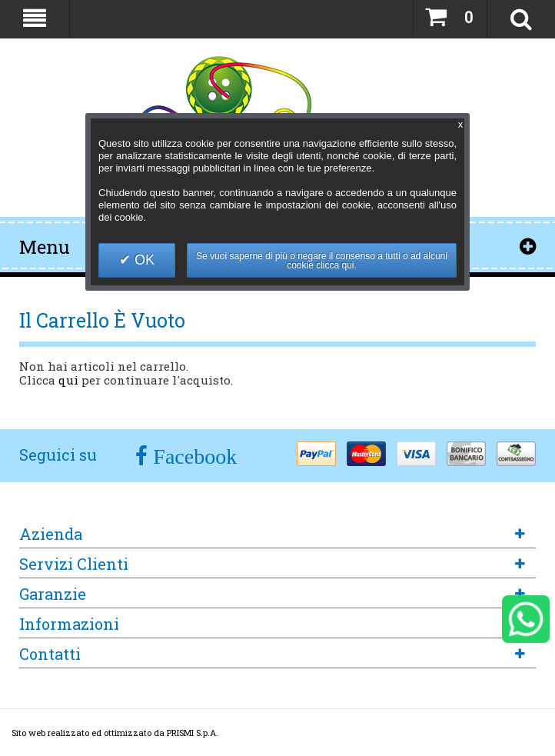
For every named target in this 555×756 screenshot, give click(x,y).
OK (143, 260)
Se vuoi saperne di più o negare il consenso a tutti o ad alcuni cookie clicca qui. (322, 261)
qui (68, 380)
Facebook (192, 456)
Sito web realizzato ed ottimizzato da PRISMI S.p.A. (115, 733)
